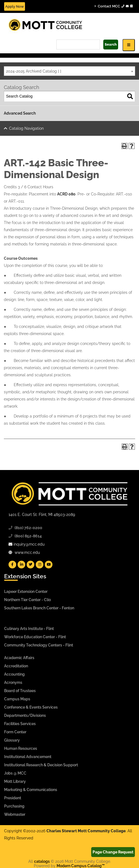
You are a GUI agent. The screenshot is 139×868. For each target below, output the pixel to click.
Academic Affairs (19, 658)
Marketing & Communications (31, 790)
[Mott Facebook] (12, 565)
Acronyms (13, 682)
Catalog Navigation (26, 128)
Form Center (15, 732)
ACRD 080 (66, 194)
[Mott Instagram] (40, 565)
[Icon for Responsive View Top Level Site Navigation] (129, 45)
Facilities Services (20, 724)
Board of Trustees (20, 691)
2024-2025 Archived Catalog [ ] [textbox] (34, 71)
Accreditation (16, 666)
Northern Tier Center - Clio (27, 600)
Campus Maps (17, 699)
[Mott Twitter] (30, 565)
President (13, 798)
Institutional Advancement (28, 757)
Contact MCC (114, 6)
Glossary (12, 740)
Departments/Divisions (25, 715)
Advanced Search (20, 113)
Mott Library (15, 781)
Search (111, 44)
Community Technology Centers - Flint (39, 645)
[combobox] (69, 71)
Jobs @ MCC (15, 773)
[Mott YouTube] (49, 565)
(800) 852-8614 (28, 536)
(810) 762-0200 (28, 528)
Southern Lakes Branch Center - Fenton (39, 608)
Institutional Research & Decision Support (41, 765)
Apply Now (15, 6)
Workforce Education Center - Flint (35, 637)
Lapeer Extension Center (26, 591)
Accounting (14, 674)
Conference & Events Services (31, 707)
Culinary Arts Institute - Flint (29, 629)
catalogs (42, 861)
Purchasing (14, 806)
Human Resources (21, 748)
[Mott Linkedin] (21, 565)
